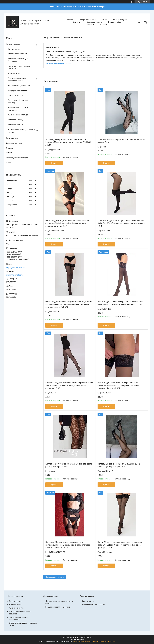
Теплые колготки (15, 49)
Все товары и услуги (54, 577)
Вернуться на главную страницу (59, 63)
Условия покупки (120, 20)
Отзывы (9, 148)
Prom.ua (88, 637)
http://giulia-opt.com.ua (15, 268)
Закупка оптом (12, 138)
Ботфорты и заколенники (18, 90)
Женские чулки (14, 73)
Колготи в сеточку (16, 120)
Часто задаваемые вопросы (18, 158)
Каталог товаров (13, 44)
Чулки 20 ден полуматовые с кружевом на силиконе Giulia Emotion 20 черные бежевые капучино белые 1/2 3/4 (118, 386)
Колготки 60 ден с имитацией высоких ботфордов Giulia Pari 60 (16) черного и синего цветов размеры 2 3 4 (122, 223)
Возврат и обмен (115, 22)
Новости (91, 24)
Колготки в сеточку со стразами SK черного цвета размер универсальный (69, 465)
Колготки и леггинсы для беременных (18, 60)
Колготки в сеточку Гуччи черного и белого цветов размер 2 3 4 (121, 141)
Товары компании (87, 20)
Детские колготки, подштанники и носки (21, 131)
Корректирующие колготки (19, 86)
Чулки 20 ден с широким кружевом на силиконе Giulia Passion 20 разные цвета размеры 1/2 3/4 (120, 303)
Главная (70, 20)
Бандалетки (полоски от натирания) (18, 109)
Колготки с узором (16, 95)
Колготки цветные (16, 125)
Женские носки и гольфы (18, 115)
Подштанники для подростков (58, 607)
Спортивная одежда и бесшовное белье (17, 79)
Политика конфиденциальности (104, 642)
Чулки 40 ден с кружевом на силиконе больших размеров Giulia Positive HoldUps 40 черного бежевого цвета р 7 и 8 (68, 223)
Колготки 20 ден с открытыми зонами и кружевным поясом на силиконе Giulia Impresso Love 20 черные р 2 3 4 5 (68, 545)
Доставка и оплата (94, 22)
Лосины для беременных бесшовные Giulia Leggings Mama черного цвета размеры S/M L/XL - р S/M (69, 142)
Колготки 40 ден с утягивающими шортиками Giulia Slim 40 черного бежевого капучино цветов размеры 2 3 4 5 (69, 386)
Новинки (104, 24)
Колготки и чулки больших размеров (19, 67)
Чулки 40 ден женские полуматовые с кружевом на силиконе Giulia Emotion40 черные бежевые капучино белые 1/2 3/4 (68, 304)
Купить (54, 163)
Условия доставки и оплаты (93, 605)
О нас (105, 20)
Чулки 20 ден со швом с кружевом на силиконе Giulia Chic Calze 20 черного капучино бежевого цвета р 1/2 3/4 (120, 545)
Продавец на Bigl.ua (77, 639)
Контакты (77, 22)
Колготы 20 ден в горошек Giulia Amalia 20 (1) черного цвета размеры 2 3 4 (119, 465)
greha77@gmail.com (14, 275)
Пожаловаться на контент (82, 642)
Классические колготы (17, 54)
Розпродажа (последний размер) (18, 101)
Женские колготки (17, 608)
